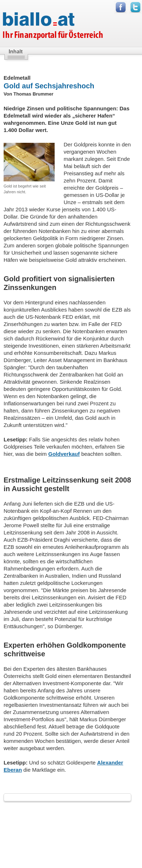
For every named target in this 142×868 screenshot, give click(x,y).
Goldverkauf (64, 454)
